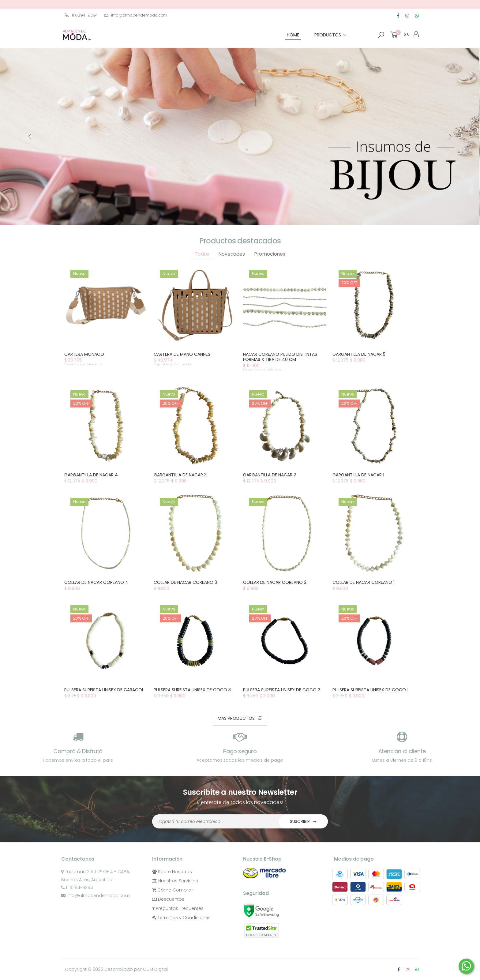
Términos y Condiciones (181, 918)
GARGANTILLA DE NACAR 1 (358, 475)
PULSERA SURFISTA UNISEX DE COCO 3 (192, 690)
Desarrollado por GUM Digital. (137, 969)
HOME (293, 35)
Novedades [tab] (232, 254)
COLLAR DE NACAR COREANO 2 (275, 582)
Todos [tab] (202, 254)
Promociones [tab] (270, 254)
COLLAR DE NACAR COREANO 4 (96, 582)
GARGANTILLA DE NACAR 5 (359, 354)
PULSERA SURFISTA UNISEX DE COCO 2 (282, 690)
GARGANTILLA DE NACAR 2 (270, 475)
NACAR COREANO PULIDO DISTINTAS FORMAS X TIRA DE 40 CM (280, 357)
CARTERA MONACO (84, 354)
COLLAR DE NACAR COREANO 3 (185, 582)
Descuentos (168, 899)
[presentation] (30, 136)
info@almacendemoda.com (135, 15)
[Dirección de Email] (216, 821)
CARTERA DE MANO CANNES (182, 354)
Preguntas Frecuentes (178, 908)
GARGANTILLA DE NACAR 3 (180, 475)
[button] (381, 35)
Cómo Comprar (172, 890)
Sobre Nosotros (172, 872)
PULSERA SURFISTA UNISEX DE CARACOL (104, 690)
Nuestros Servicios (175, 881)
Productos (328, 35)
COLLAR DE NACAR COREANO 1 (364, 582)
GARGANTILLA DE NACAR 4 (91, 475)
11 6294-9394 (81, 15)
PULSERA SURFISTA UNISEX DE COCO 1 (370, 690)
